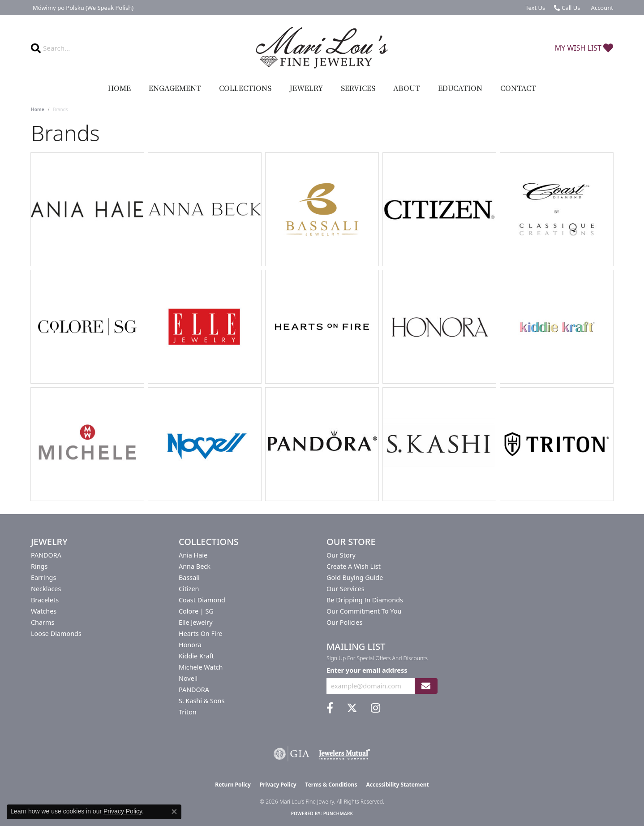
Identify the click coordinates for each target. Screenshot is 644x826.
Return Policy (233, 785)
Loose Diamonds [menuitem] (56, 634)
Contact (518, 89)
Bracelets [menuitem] (45, 600)
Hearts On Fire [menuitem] (200, 634)
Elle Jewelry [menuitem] (195, 622)
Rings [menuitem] (39, 566)
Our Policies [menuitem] (344, 622)
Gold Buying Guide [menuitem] (355, 577)
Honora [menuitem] (190, 645)
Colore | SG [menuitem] (196, 611)
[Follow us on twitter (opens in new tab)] (352, 708)
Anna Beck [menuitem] (195, 566)
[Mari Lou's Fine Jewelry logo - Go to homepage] (322, 48)
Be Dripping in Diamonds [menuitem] (365, 600)
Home (119, 89)
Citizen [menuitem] (189, 589)
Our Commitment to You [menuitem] (364, 611)
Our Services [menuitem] (346, 589)
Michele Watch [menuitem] (201, 667)
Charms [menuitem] (43, 622)
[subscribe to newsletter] (426, 686)
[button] (601, 8)
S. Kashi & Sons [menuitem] (202, 701)
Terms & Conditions (331, 785)
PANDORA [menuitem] (46, 555)
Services (358, 89)
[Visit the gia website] (292, 754)
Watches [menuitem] (44, 611)
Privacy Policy (278, 785)
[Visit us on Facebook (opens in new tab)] (330, 708)
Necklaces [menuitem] (46, 589)
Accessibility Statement (397, 785)
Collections (245, 89)
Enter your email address (367, 670)
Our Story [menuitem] (341, 555)
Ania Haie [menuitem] (193, 555)
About (407, 89)
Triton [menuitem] (188, 712)
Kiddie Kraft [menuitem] (196, 656)
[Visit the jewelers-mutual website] (344, 754)
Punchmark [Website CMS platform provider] (338, 813)
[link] (82, 8)
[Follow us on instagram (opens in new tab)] (376, 708)
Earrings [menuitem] (43, 577)
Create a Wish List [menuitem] (354, 566)
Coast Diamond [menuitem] (202, 600)
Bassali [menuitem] (189, 577)
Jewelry (306, 89)
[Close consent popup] (174, 812)
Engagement (175, 89)
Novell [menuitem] (188, 678)
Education (460, 89)
